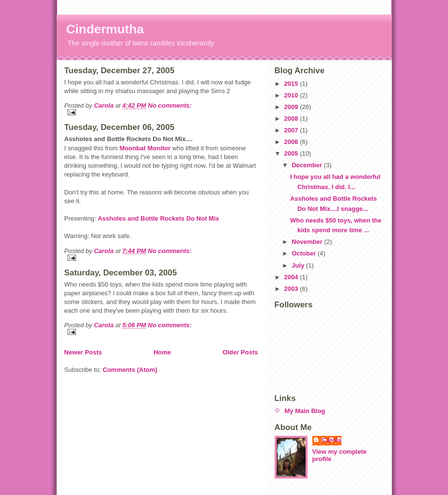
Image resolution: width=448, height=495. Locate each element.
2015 (292, 84)
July (299, 265)
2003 (292, 289)
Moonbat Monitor (145, 148)
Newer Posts (83, 352)
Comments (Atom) (130, 370)
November (308, 242)
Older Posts (240, 352)
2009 (292, 107)
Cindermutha (105, 29)
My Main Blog (305, 411)
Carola (332, 440)
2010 (292, 95)
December (308, 165)
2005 (292, 153)
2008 (292, 119)
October (304, 253)
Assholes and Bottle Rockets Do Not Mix (159, 218)
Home (162, 352)
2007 (292, 130)
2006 (292, 142)
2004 (292, 277)
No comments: (170, 105)
